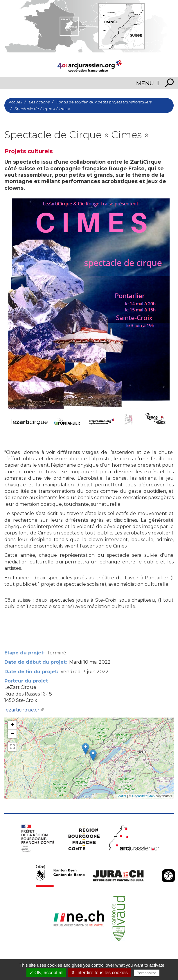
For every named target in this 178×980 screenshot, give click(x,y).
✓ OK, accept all (46, 973)
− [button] (12, 734)
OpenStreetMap (143, 796)
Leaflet (122, 796)
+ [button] (12, 725)
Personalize (147, 973)
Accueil (15, 102)
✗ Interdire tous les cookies (99, 973)
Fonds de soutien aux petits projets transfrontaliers (104, 102)
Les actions (39, 102)
